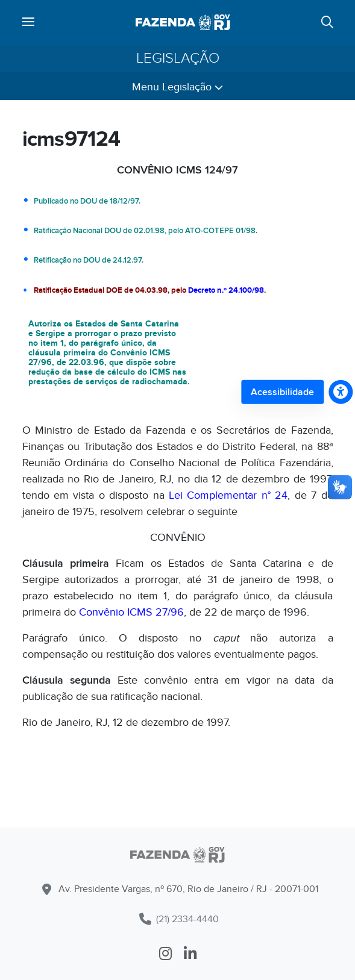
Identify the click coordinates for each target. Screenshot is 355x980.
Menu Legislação (177, 87)
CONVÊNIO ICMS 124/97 (177, 170)
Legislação (178, 58)
